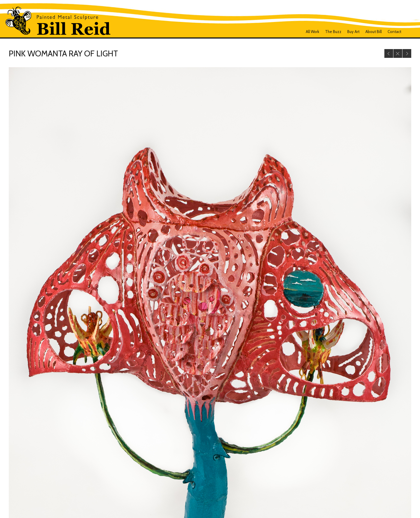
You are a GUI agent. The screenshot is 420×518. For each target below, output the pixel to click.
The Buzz (333, 32)
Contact (394, 32)
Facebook (409, 32)
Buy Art (353, 32)
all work (313, 32)
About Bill (374, 32)
